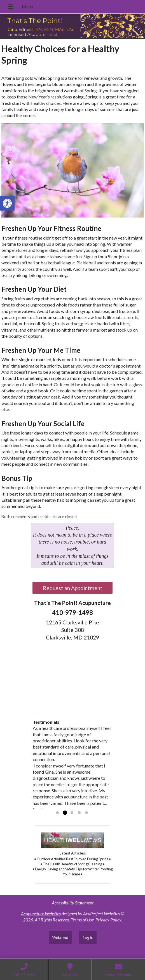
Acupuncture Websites (41, 913)
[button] (7, 203)
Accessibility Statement (73, 903)
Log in (88, 937)
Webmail (60, 937)
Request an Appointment (73, 588)
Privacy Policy (108, 920)
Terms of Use (82, 920)
